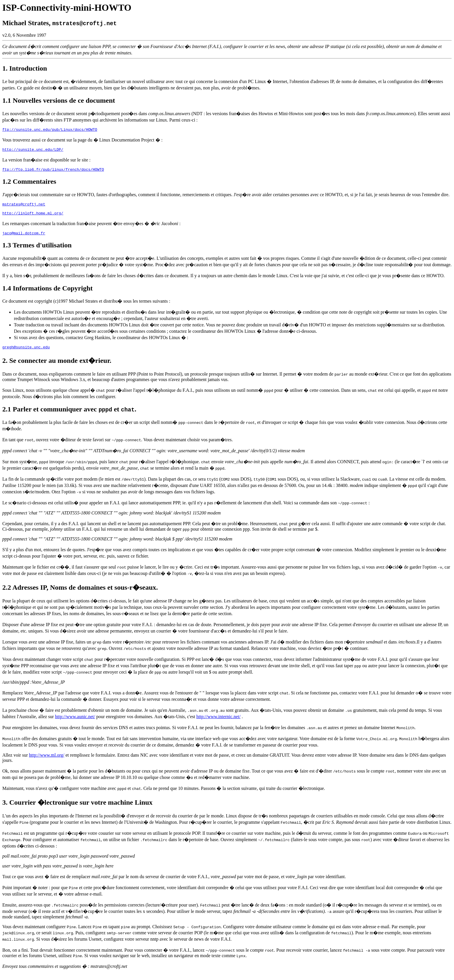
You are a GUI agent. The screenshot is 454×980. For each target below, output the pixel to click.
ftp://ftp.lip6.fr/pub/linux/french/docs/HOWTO (53, 172)
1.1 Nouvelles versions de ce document (59, 100)
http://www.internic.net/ (218, 723)
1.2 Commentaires (29, 184)
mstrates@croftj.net (24, 207)
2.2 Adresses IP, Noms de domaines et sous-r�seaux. (80, 593)
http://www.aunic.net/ (75, 723)
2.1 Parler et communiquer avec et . (69, 415)
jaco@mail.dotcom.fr (24, 238)
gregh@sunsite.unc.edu (26, 353)
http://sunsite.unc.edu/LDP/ (33, 151)
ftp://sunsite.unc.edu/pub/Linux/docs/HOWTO (50, 130)
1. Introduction (25, 68)
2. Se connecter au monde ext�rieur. (57, 367)
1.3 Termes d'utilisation (37, 250)
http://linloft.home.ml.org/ (33, 217)
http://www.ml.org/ (47, 761)
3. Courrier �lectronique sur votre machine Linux (77, 808)
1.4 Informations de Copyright (47, 293)
